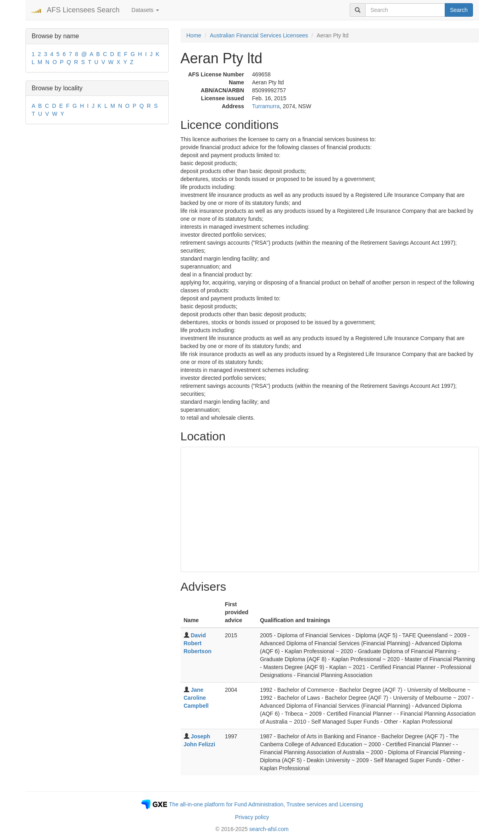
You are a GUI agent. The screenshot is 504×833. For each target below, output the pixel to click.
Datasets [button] (145, 10)
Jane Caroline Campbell (196, 698)
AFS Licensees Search (83, 10)
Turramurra (266, 106)
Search (459, 10)
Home (194, 35)
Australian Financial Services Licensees (259, 35)
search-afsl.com (269, 829)
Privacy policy (252, 817)
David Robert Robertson (198, 643)
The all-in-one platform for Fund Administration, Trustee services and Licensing (266, 804)
